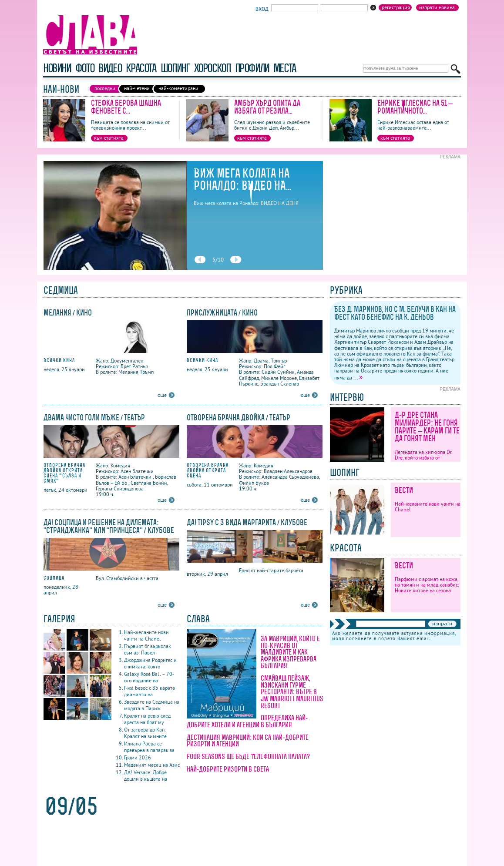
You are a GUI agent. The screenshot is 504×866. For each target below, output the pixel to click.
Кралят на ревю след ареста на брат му (147, 719)
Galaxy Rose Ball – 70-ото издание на (149, 677)
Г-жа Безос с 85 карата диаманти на (150, 691)
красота (141, 68)
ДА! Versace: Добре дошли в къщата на (146, 775)
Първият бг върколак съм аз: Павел (148, 649)
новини (57, 68)
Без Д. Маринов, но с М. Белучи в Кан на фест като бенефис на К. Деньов (395, 313)
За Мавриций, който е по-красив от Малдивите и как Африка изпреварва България (290, 652)
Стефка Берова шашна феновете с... (126, 107)
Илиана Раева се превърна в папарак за (149, 747)
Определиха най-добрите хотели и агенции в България (247, 721)
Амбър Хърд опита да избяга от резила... (267, 107)
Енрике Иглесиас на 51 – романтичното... (415, 107)
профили (252, 68)
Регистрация (396, 7)
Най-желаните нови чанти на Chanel (146, 635)
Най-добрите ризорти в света (228, 769)
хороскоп (212, 68)
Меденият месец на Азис (152, 765)
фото (85, 68)
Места (285, 68)
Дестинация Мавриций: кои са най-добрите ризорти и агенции (248, 741)
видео (110, 68)
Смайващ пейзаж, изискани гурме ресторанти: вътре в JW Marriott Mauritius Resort (292, 691)
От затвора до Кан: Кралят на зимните (145, 733)
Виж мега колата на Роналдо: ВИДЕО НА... (242, 179)
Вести (404, 490)
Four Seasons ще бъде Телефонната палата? (248, 756)
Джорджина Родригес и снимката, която (150, 663)
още (162, 395)
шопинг (175, 68)
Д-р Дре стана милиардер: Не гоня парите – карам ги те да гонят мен (427, 427)
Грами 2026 (138, 757)
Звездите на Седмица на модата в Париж (152, 705)
